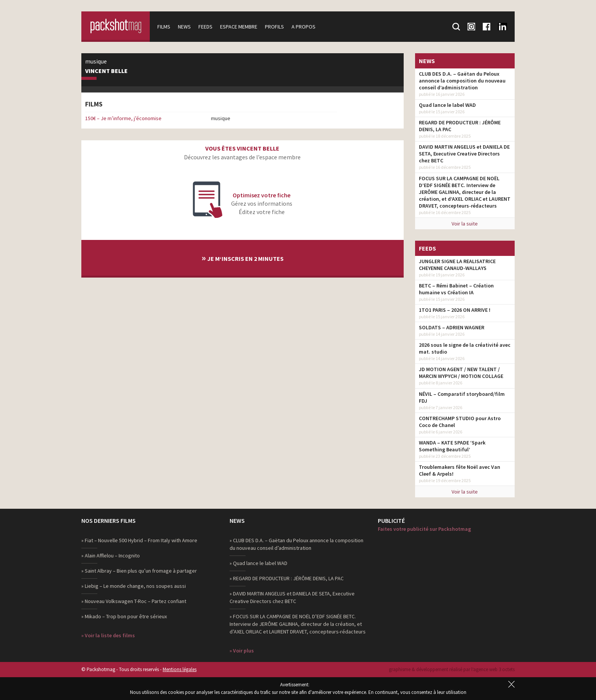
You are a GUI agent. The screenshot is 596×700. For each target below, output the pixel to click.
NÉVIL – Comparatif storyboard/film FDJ (462, 397)
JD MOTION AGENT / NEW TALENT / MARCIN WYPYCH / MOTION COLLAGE (461, 373)
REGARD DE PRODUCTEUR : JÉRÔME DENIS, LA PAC (460, 126)
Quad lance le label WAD (447, 105)
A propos (304, 27)
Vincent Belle (106, 71)
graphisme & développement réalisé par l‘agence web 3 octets (452, 669)
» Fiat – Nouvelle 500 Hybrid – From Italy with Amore (139, 540)
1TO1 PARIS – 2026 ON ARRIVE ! (455, 310)
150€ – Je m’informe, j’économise (123, 118)
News (184, 27)
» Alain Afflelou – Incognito (111, 556)
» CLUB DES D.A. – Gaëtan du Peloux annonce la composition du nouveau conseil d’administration (296, 544)
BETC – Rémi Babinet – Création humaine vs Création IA (456, 289)
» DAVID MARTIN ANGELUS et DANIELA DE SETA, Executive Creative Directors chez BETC (292, 597)
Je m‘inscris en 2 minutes (243, 258)
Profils (274, 27)
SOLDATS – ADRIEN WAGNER (452, 327)
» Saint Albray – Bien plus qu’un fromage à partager (139, 571)
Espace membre (239, 27)
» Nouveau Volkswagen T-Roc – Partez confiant (134, 601)
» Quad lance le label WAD (258, 563)
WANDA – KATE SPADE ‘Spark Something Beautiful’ (452, 446)
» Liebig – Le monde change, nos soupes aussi (134, 586)
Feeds (205, 27)
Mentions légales (180, 669)
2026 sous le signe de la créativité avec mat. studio (465, 348)
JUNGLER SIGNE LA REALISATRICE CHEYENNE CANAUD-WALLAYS (457, 265)
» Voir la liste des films (108, 635)
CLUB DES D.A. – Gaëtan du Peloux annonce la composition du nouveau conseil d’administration (462, 81)
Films (164, 27)
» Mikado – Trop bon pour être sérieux (124, 616)
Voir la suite (465, 224)
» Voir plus (242, 651)
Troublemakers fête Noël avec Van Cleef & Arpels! (460, 470)
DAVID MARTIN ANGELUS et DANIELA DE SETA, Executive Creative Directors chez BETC (464, 154)
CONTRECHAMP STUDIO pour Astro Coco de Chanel (460, 422)
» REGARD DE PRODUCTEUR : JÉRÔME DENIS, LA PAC (287, 578)
